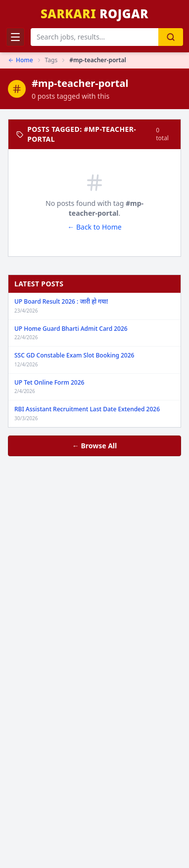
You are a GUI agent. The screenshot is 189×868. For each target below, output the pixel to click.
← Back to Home (94, 227)
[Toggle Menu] (15, 37)
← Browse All (94, 446)
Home (21, 60)
